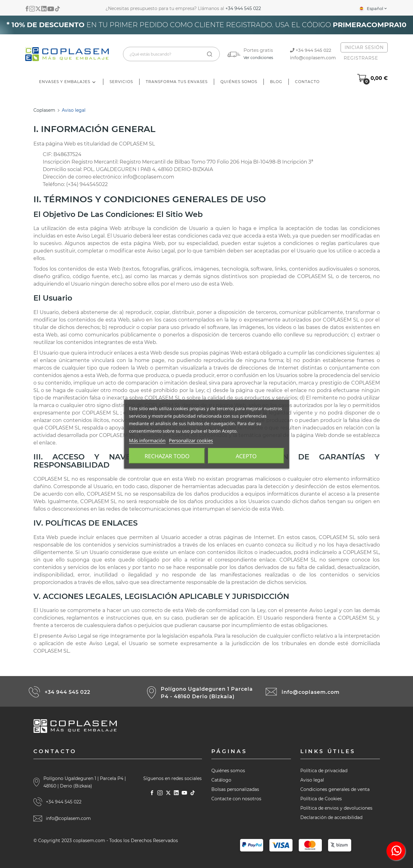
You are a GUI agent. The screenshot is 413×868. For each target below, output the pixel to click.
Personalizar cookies (191, 440)
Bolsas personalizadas (235, 789)
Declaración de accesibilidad (331, 817)
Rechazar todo (167, 456)
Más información (147, 440)
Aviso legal (312, 780)
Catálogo (221, 780)
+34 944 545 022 (243, 8)
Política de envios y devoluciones (336, 808)
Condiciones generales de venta (335, 789)
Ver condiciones (258, 58)
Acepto (246, 456)
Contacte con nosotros (236, 799)
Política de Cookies (321, 799)
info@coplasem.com (313, 58)
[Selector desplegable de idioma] (373, 8)
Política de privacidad (324, 771)
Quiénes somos (228, 771)
